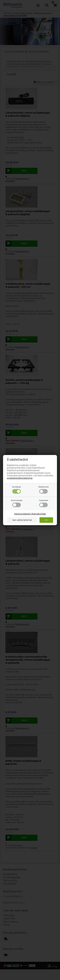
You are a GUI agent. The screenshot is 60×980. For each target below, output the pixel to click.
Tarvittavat (16, 490)
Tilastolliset (44, 503)
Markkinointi (43, 490)
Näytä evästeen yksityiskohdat (30, 514)
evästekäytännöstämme (20, 478)
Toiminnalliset (17, 503)
